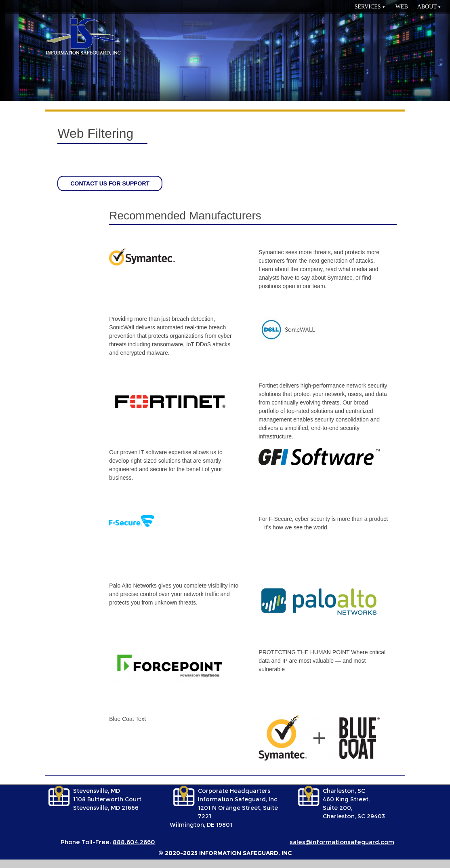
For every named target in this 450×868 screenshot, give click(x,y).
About (427, 7)
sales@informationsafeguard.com (342, 842)
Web (402, 7)
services (368, 7)
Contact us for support (110, 183)
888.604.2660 (134, 842)
